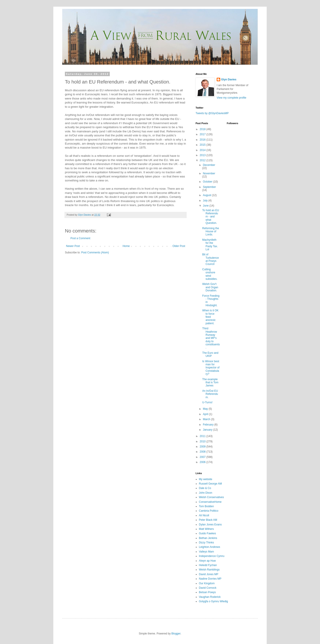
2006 (203, 462)
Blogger (176, 634)
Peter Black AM (208, 520)
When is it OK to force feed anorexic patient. (210, 317)
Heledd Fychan (208, 565)
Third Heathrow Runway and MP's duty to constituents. (211, 338)
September (209, 187)
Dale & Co (205, 488)
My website (206, 479)
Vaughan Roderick (210, 597)
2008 (203, 452)
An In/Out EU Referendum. (210, 394)
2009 (203, 447)
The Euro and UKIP (210, 354)
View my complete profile (231, 98)
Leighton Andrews (209, 547)
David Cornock (208, 588)
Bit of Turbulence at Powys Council (211, 259)
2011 (203, 436)
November (209, 173)
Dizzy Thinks (206, 543)
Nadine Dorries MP (210, 579)
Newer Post (73, 246)
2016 (203, 140)
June (206, 206)
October (208, 182)
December (209, 165)
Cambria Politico (209, 511)
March (207, 419)
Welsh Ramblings (209, 570)
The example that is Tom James (210, 383)
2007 (203, 457)
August (207, 195)
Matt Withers (206, 529)
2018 (203, 129)
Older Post (179, 246)
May (206, 409)
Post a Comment (80, 238)
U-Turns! (207, 402)
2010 (203, 441)
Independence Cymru (212, 556)
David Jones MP (209, 574)
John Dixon (206, 493)
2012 (203, 160)
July (206, 201)
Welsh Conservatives (211, 497)
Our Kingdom (207, 583)
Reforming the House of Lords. (211, 232)
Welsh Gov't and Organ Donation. (210, 287)
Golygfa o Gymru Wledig (213, 601)
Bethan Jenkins (208, 538)
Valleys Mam (206, 552)
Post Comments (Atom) (95, 252)
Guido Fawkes (207, 533)
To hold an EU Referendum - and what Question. (211, 217)
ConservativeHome (210, 502)
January (208, 430)
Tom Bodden (206, 506)
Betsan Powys (207, 592)
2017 (203, 134)
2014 (203, 150)
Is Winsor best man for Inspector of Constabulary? (211, 368)
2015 (203, 145)
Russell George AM (210, 484)
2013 (203, 155)
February (209, 425)
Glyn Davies (229, 80)
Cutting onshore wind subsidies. (210, 274)
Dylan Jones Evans (210, 525)
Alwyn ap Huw (207, 561)
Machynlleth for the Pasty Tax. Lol (210, 245)
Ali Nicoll (204, 515)
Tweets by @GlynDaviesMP (212, 113)
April (206, 414)
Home (126, 246)
